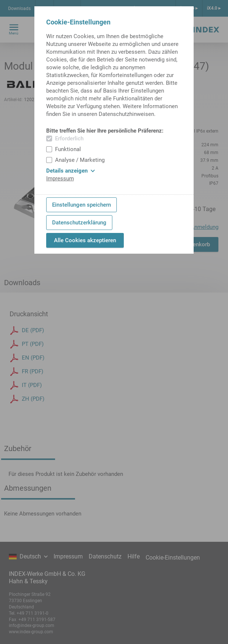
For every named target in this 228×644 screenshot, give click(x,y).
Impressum (60, 178)
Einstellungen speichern (81, 205)
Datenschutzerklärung (79, 223)
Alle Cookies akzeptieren (85, 240)
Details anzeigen (71, 171)
